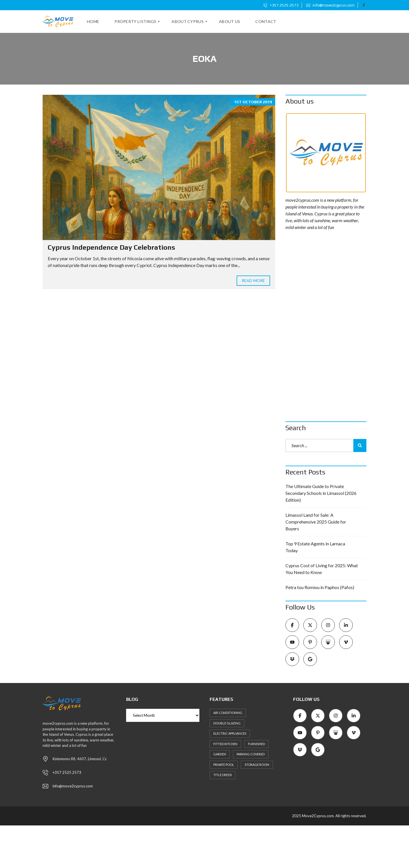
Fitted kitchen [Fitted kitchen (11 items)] (225, 744)
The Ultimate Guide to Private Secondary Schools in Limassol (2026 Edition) (321, 493)
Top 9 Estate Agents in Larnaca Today (315, 547)
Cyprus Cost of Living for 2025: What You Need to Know (322, 569)
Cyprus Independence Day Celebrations (111, 247)
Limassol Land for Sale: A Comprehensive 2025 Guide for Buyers (316, 522)
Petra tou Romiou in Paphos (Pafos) (320, 587)
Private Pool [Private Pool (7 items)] (224, 765)
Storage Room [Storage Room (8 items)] (257, 765)
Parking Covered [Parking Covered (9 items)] (251, 754)
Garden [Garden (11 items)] (220, 754)
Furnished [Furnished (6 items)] (256, 744)
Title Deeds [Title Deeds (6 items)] (223, 775)
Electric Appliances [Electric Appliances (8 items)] (230, 733)
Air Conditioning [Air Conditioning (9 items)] (228, 713)
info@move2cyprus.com (330, 5)
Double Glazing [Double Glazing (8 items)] (227, 723)
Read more (253, 280)
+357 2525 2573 (281, 5)
